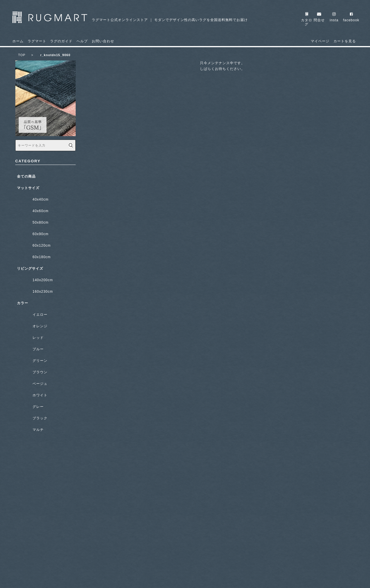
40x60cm (41, 211)
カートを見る (345, 41)
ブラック (40, 418)
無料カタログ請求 (45, 483)
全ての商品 (26, 176)
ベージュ (40, 384)
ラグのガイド (61, 41)
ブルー (38, 349)
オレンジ (40, 326)
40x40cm (41, 199)
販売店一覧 (45, 554)
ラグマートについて (45, 460)
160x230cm (43, 292)
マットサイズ (28, 188)
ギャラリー (45, 530)
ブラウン (40, 372)
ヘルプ (82, 41)
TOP (26, 55)
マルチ (38, 430)
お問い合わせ (103, 41)
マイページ (320, 41)
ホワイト (40, 395)
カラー (23, 303)
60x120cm (42, 246)
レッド (38, 338)
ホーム (18, 41)
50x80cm (41, 222)
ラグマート (37, 41)
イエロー (40, 315)
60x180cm (42, 257)
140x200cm (43, 280)
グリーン (40, 361)
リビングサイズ (30, 269)
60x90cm (41, 234)
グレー (38, 407)
